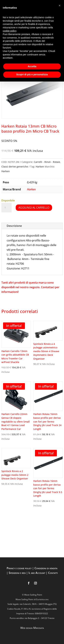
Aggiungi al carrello (34, 208)
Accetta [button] (32, 66)
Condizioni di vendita (46, 568)
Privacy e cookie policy (19, 568)
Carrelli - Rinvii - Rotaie (47, 162)
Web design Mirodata (32, 628)
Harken (40, 167)
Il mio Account (37, 573)
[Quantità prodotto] (6, 208)
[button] (60, 6)
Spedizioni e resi (17, 573)
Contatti (53, 573)
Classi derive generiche (15, 167)
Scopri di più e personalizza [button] (32, 74)
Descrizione (14, 226)
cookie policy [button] (9, 31)
